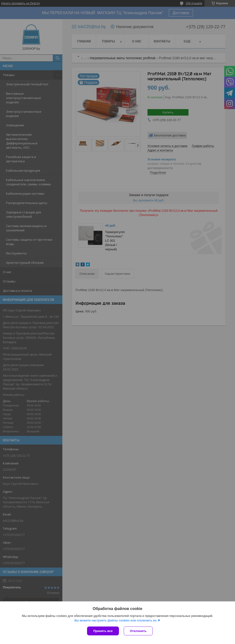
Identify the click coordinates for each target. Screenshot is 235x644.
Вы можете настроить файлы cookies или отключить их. (116, 620)
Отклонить (138, 631)
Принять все (103, 631)
